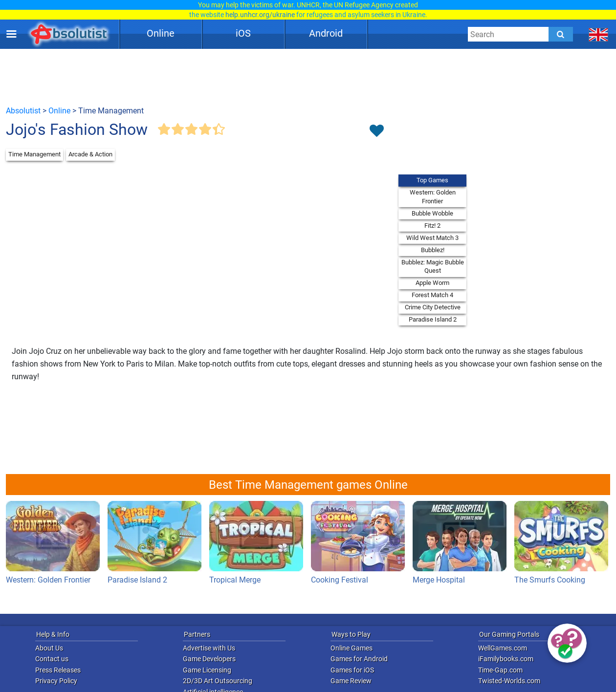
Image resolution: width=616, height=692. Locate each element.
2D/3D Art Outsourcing (218, 681)
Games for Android (359, 659)
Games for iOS (352, 670)
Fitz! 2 (432, 226)
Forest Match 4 (432, 295)
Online (161, 33)
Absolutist (23, 111)
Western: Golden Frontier (433, 197)
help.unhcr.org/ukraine (260, 15)
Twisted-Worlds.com (509, 681)
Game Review (351, 681)
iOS (243, 33)
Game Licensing (207, 670)
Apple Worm (432, 283)
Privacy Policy (56, 681)
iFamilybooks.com (506, 659)
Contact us (52, 659)
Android (326, 33)
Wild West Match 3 (432, 238)
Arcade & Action (90, 154)
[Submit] (561, 34)
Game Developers (209, 659)
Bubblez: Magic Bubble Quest (433, 267)
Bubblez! (433, 250)
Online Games (352, 648)
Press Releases (58, 670)
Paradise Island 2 (433, 319)
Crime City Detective (433, 307)
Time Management (34, 154)
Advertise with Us (209, 648)
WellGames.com (503, 648)
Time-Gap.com (500, 670)
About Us (49, 648)
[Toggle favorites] (376, 131)
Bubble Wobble (432, 213)
